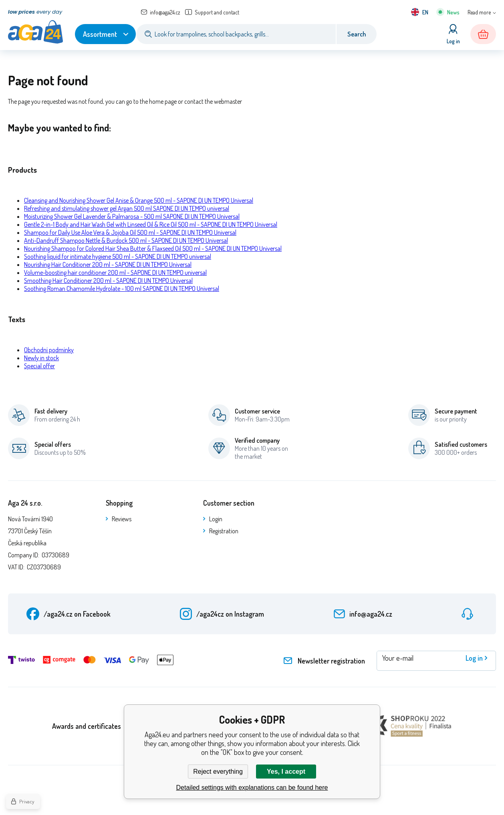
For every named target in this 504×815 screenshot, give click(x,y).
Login (216, 519)
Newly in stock (41, 358)
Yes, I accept (286, 772)
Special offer (39, 366)
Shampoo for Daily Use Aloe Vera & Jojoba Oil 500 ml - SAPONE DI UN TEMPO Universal (130, 232)
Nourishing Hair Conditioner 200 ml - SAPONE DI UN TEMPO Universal (108, 264)
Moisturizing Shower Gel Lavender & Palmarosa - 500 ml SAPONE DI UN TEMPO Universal (132, 216)
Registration (224, 531)
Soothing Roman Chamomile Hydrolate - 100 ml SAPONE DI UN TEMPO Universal (122, 288)
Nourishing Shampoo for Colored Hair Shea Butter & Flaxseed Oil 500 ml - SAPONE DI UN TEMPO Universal (153, 248)
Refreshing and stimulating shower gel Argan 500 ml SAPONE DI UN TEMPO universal (127, 208)
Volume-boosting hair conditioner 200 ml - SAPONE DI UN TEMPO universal (115, 272)
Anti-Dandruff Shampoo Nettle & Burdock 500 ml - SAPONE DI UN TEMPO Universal (126, 240)
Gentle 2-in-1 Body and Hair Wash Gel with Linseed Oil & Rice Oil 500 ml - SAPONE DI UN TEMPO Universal (151, 224)
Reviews (122, 519)
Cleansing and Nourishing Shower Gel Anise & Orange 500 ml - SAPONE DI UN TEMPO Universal (139, 200)
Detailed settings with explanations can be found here (252, 788)
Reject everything (218, 772)
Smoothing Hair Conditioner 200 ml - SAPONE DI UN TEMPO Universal (108, 280)
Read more (479, 12)
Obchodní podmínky (49, 350)
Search (357, 34)
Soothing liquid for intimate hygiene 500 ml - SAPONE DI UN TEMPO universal (118, 256)
